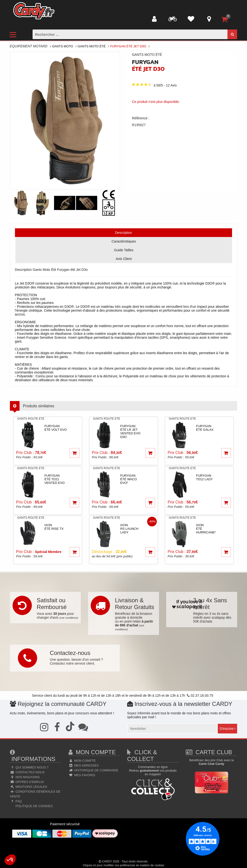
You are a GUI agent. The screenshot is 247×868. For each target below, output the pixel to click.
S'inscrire (227, 729)
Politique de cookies (34, 806)
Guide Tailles (124, 250)
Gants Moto (63, 46)
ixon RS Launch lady (129, 529)
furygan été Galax (205, 428)
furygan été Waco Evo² (128, 479)
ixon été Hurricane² (206, 529)
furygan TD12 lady (204, 477)
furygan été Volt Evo (56, 428)
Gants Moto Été (92, 46)
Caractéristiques (124, 241)
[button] (10, 860)
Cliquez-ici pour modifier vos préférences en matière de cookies (123, 865)
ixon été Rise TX (54, 527)
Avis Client (124, 259)
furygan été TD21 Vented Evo (55, 479)
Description (123, 233)
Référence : (141, 118)
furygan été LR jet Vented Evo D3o (130, 431)
